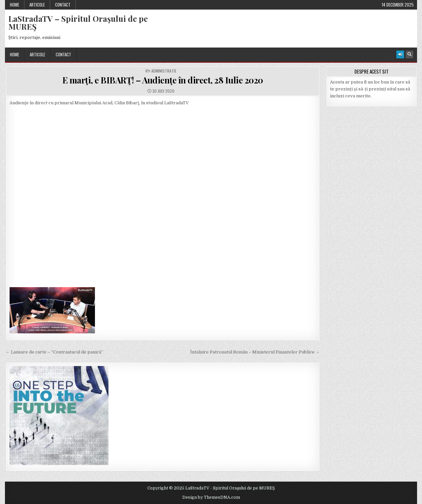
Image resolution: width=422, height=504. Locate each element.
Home (15, 5)
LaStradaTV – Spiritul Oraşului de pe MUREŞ (78, 22)
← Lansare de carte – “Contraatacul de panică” (54, 352)
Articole (37, 5)
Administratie (164, 71)
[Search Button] (409, 54)
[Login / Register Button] (400, 54)
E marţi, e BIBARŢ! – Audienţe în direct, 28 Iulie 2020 (163, 80)
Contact (63, 5)
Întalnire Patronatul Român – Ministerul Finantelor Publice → (255, 352)
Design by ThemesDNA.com (211, 497)
